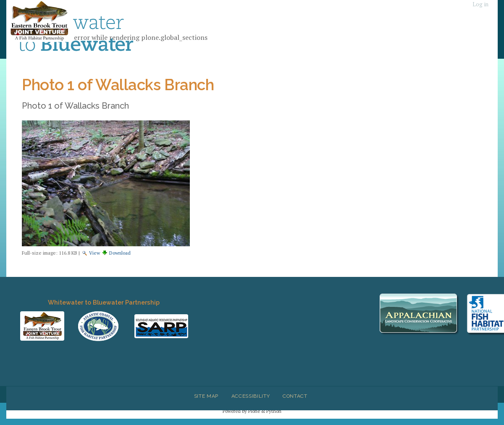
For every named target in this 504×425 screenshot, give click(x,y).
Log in (480, 4)
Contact (295, 396)
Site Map (206, 396)
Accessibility (251, 396)
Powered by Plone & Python (252, 411)
